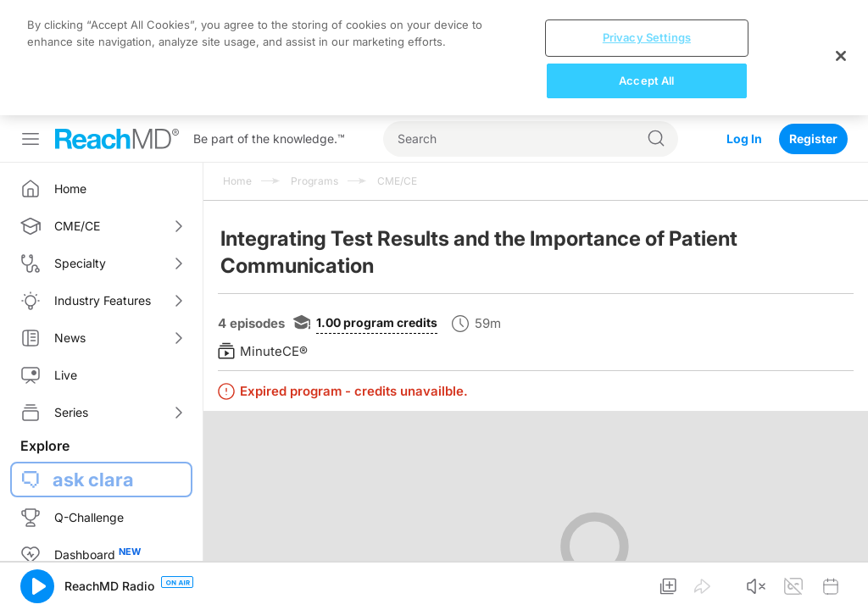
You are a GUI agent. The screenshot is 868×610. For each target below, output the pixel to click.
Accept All (646, 80)
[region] (434, 58)
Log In (744, 139)
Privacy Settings (647, 37)
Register (813, 139)
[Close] (841, 56)
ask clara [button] (93, 480)
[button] (37, 586)
